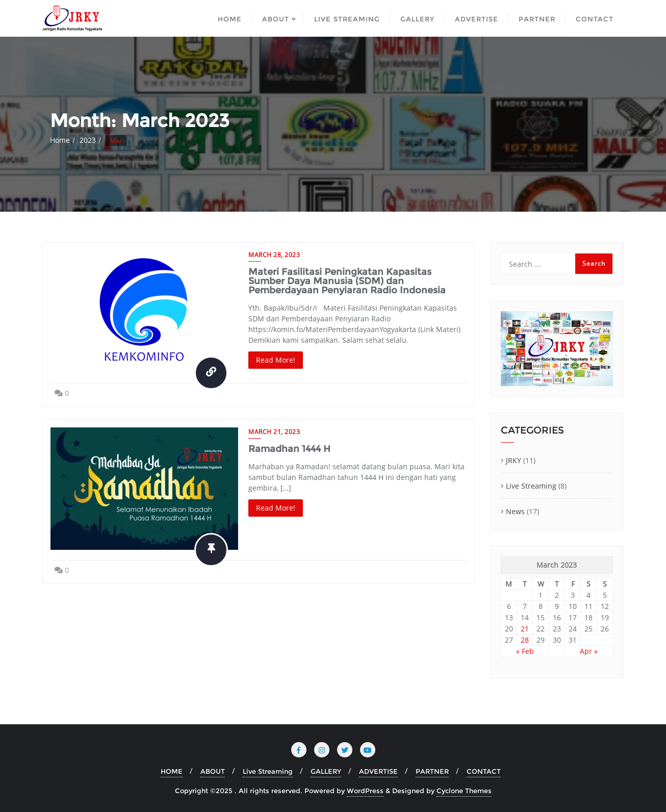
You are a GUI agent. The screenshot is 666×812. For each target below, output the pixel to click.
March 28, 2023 (274, 255)
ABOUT (213, 771)
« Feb (525, 651)
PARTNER (432, 771)
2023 (88, 140)
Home (60, 140)
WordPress (365, 791)
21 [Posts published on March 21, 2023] (525, 629)
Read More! (276, 360)
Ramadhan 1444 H (289, 449)
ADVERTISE (378, 771)
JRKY (514, 460)
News (515, 511)
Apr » (589, 651)
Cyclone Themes (464, 791)
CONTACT (484, 771)
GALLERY (326, 771)
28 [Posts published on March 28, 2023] (525, 640)
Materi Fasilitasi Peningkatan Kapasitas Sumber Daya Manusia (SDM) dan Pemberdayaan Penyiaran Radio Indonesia (347, 281)
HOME (172, 771)
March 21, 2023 (274, 432)
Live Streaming (531, 486)
